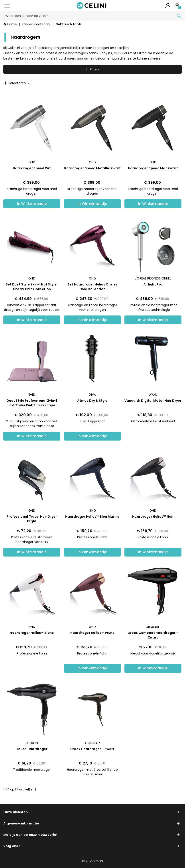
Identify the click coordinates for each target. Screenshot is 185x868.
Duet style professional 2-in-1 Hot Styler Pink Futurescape (32, 403)
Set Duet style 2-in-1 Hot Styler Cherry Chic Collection (32, 287)
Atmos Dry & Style (92, 401)
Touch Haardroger (32, 749)
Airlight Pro (153, 284)
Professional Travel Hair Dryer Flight (32, 519)
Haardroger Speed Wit (32, 168)
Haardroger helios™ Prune (92, 633)
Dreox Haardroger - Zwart (92, 749)
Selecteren (19, 83)
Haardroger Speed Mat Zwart (153, 168)
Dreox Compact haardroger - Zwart (153, 635)
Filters (92, 69)
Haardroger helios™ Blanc (32, 633)
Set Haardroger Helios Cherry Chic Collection (92, 287)
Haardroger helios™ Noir (153, 517)
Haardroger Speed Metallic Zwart (92, 168)
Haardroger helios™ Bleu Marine (92, 517)
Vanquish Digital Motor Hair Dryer (153, 401)
